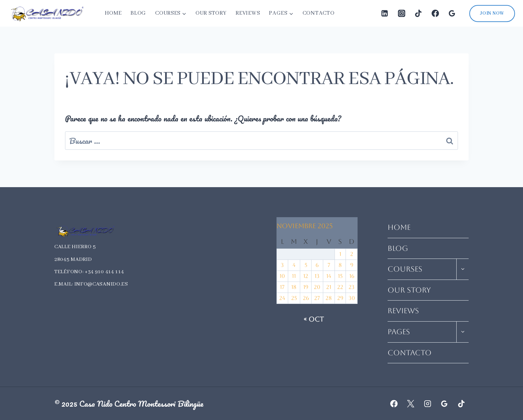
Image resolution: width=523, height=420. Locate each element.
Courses (405, 269)
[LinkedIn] (385, 13)
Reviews (248, 13)
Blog (138, 13)
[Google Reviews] (452, 13)
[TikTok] (418, 13)
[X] (411, 404)
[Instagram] (402, 13)
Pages (399, 332)
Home (113, 13)
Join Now (492, 13)
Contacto (319, 13)
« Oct (314, 319)
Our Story (211, 13)
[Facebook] (435, 13)
